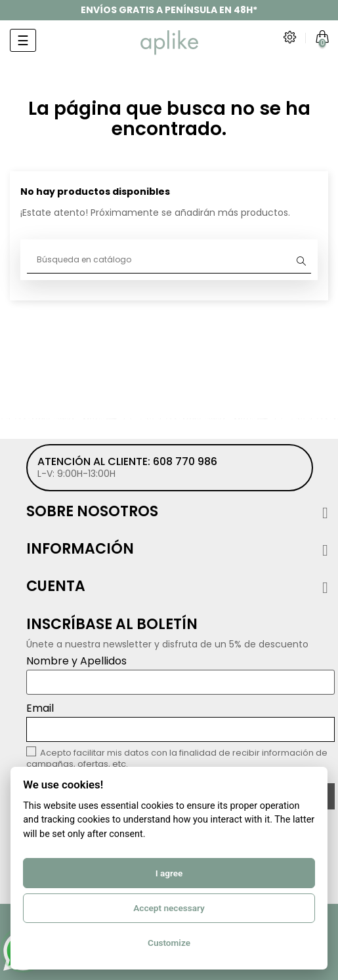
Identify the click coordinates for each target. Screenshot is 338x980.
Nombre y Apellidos (180, 674)
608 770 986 (185, 461)
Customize (169, 943)
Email (180, 721)
